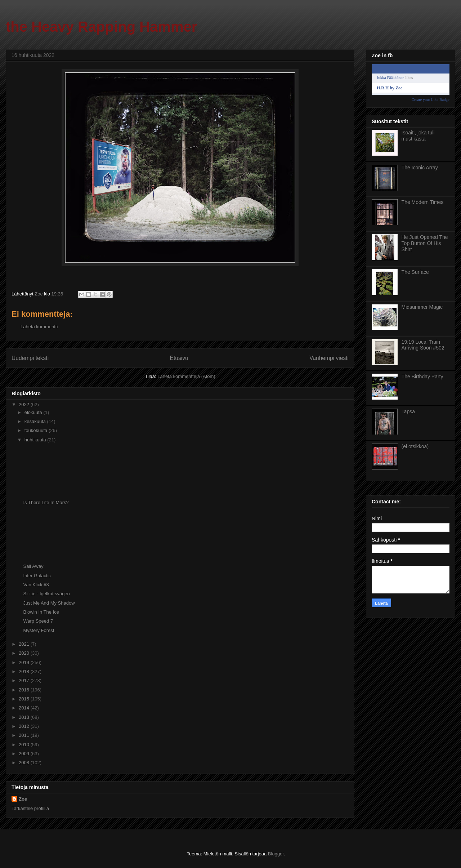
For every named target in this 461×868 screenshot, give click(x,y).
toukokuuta (37, 430)
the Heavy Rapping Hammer (101, 27)
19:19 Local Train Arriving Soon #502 (423, 345)
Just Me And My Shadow (49, 603)
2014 (25, 708)
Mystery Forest (39, 630)
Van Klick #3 (36, 585)
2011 (25, 735)
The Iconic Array (420, 168)
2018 (25, 671)
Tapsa (408, 411)
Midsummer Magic (422, 307)
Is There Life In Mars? (46, 502)
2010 (25, 745)
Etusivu (179, 358)
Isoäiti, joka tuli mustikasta (418, 136)
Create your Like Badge (431, 99)
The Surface (415, 272)
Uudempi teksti (30, 358)
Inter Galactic (37, 576)
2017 (25, 680)
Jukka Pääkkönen (391, 77)
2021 (25, 644)
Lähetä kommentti (39, 327)
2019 (25, 662)
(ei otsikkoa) (415, 446)
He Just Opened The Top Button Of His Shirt (425, 243)
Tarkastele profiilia (30, 808)
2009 (25, 754)
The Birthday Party (422, 377)
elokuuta (34, 412)
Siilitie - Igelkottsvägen (46, 594)
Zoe (23, 799)
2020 (25, 653)
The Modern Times (423, 202)
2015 (25, 699)
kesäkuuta (36, 421)
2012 (25, 726)
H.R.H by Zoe (390, 88)
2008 (25, 763)
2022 (25, 404)
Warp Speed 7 (38, 621)
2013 (25, 717)
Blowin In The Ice (41, 612)
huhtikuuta (36, 440)
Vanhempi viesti (329, 358)
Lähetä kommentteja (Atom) (186, 376)
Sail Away (33, 566)
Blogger (276, 854)
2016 (25, 690)
